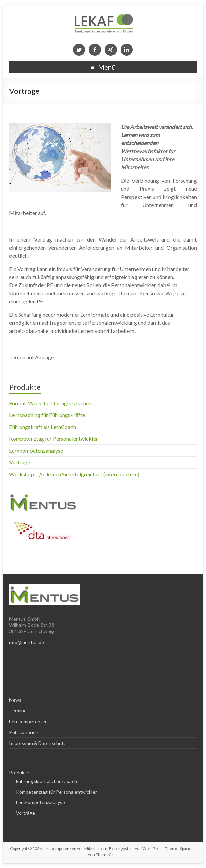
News (15, 700)
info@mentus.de (27, 642)
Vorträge (20, 462)
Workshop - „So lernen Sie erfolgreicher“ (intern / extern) (74, 474)
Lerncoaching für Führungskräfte (47, 415)
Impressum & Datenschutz (37, 743)
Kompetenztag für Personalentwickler (54, 439)
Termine (18, 711)
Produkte (25, 387)
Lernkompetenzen (28, 721)
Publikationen (24, 732)
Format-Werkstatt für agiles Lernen (50, 403)
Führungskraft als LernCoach (43, 427)
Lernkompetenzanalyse (36, 450)
